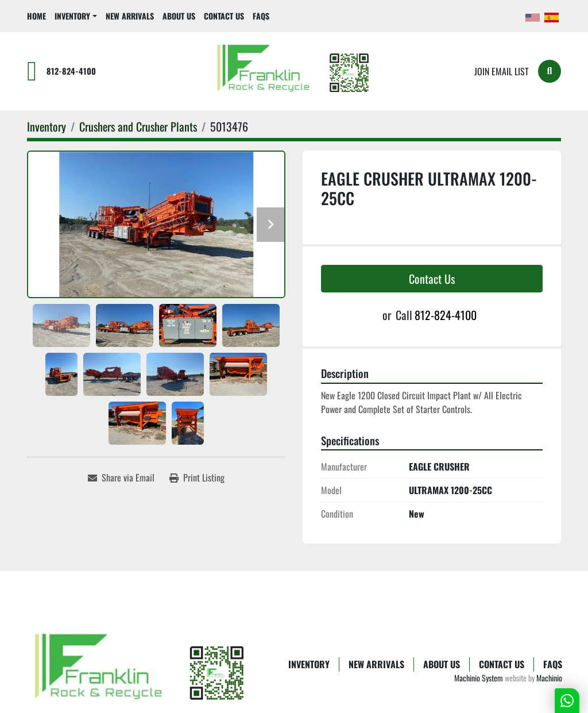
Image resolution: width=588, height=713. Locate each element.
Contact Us (224, 16)
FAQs (261, 16)
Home (36, 16)
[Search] (550, 71)
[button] (76, 16)
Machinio (549, 678)
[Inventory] (47, 126)
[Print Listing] (197, 477)
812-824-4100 (71, 71)
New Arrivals (130, 16)
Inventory (72, 16)
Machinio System (479, 678)
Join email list (502, 71)
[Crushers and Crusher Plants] (138, 126)
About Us (179, 16)
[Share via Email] (121, 477)
